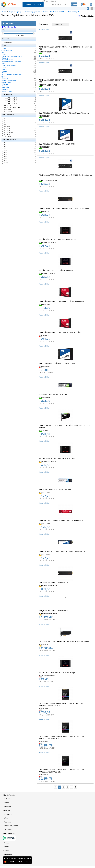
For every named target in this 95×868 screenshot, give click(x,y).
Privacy (6, 847)
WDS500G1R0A (44, 304)
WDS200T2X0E (44, 211)
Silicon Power (6, 82)
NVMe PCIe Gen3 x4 (9, 98)
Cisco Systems (7, 51)
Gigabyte (5, 58)
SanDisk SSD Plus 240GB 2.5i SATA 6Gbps (57, 672)
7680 (4, 161)
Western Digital (73, 12)
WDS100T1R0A (44, 335)
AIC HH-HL (6, 126)
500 (4, 149)
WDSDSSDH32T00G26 (47, 461)
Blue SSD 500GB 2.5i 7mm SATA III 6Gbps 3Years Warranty (64, 113)
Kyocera (4, 69)
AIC (4, 124)
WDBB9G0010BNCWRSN (48, 585)
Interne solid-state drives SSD (54, 12)
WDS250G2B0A (44, 366)
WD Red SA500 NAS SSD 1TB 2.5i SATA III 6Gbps (60, 332)
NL (88, 9)
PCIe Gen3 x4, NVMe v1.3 (11, 108)
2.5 (4, 118)
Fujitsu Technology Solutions (12, 56)
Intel (3, 64)
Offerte (6, 818)
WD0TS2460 (43, 742)
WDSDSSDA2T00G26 (47, 273)
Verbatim (5, 90)
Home (4, 12)
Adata (4, 49)
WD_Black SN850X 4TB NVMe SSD (54, 610)
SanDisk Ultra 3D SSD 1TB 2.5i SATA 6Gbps (57, 239)
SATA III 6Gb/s (7, 110)
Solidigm (5, 84)
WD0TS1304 (43, 644)
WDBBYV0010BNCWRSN (48, 85)
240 (4, 143)
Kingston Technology (9, 65)
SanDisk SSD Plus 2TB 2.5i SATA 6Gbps (56, 270)
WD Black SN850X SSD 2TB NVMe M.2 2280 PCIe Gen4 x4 (64, 208)
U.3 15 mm (6, 136)
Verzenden (7, 807)
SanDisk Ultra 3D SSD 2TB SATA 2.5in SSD (57, 458)
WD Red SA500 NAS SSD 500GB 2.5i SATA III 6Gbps (61, 301)
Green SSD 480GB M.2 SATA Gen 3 (54, 394)
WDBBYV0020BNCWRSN (48, 52)
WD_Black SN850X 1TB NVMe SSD (54, 582)
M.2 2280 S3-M (7, 132)
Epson (4, 54)
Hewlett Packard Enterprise (11, 62)
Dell (3, 52)
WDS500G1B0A (44, 116)
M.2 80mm (6, 134)
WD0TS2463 (43, 775)
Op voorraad (7, 42)
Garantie (7, 810)
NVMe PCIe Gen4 (8, 102)
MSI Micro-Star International (12, 75)
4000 (4, 157)
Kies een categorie (33, 4)
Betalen (6, 803)
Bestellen (7, 799)
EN (92, 9)
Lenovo (4, 71)
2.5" (4, 120)
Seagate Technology (9, 80)
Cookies (6, 851)
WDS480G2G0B (44, 397)
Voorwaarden (8, 854)
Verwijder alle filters (9, 27)
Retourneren (8, 814)
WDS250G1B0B (44, 492)
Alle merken (8, 830)
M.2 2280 (6, 130)
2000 (4, 153)
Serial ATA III (7, 112)
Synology (5, 86)
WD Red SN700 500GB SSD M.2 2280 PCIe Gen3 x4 (61, 520)
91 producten (43, 24)
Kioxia (4, 67)
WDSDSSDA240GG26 (47, 675)
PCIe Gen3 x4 (7, 106)
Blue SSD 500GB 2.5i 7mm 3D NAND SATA (57, 144)
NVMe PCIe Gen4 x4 (9, 104)
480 (4, 147)
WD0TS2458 (43, 709)
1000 (4, 151)
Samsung (5, 78)
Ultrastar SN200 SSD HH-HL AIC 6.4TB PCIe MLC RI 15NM (64, 641)
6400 (4, 159)
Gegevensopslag (15, 12)
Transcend (5, 88)
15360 (5, 163)
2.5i (4, 122)
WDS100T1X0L (44, 430)
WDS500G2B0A (44, 147)
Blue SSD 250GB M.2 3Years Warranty (55, 489)
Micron (4, 73)
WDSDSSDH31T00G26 (47, 242)
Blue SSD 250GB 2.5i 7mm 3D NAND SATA (57, 363)
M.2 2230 (6, 128)
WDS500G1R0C (44, 523)
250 (4, 145)
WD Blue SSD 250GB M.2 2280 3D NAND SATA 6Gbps (62, 551)
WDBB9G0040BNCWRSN (48, 613)
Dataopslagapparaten (32, 12)
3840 (4, 155)
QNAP (4, 77)
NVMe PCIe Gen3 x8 (9, 100)
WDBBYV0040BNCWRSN (48, 180)
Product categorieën (11, 826)
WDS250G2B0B (44, 554)
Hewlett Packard (7, 60)
